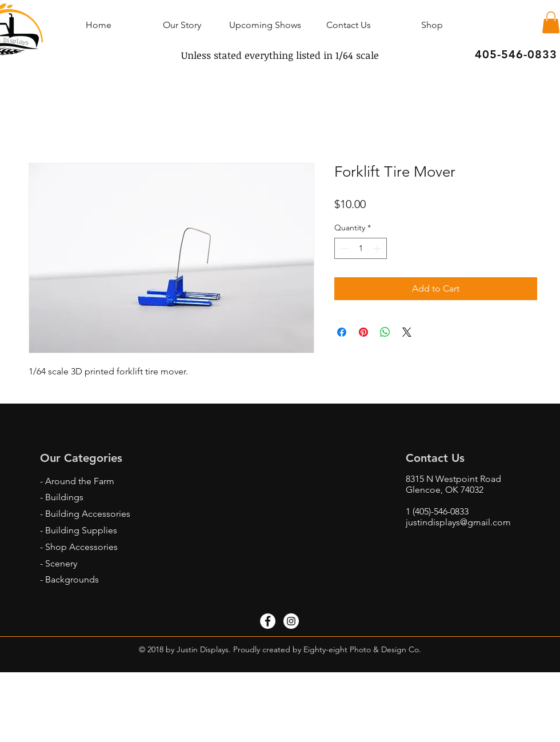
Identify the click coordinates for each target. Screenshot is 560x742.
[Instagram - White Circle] (291, 621)
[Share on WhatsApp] (385, 332)
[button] (551, 22)
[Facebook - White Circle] (268, 621)
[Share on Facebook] (342, 332)
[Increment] (378, 248)
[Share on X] (407, 332)
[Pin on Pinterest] (363, 332)
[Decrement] (343, 248)
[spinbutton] (361, 248)
